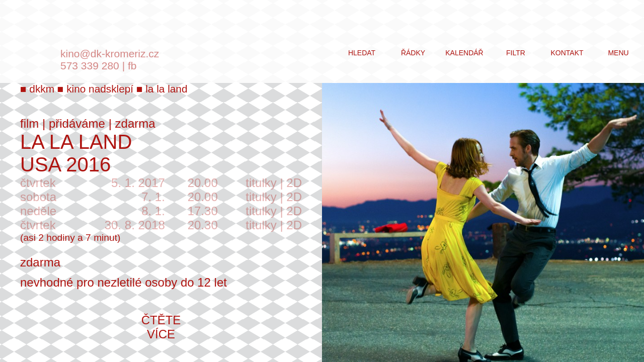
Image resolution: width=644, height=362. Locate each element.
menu (618, 53)
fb (132, 66)
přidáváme (77, 123)
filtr (516, 53)
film (29, 123)
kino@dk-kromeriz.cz (110, 54)
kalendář (464, 53)
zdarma (135, 123)
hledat (362, 53)
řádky (413, 53)
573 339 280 (90, 66)
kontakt (567, 53)
